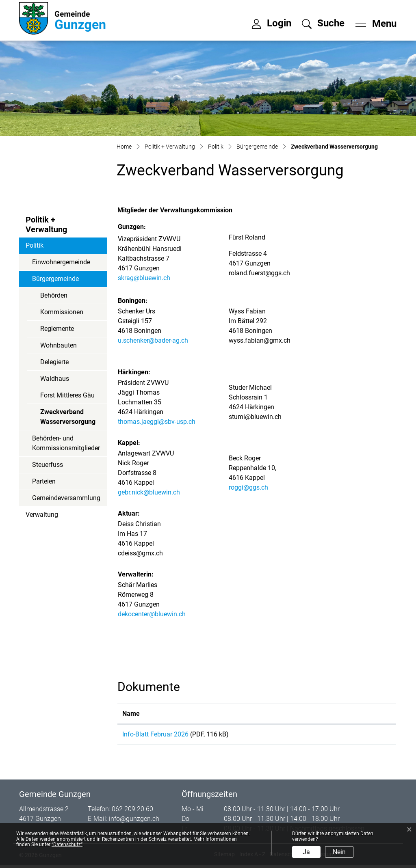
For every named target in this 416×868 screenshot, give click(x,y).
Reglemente (57, 329)
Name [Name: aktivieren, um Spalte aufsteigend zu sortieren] (131, 714)
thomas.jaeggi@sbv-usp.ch (157, 422)
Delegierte (54, 362)
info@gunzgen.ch (134, 822)
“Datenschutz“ (67, 844)
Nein (339, 852)
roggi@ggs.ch (248, 487)
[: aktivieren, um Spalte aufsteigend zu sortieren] (359, 714)
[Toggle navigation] (373, 22)
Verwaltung (42, 515)
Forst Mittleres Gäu (67, 395)
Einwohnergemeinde (61, 262)
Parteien (44, 481)
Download (359, 736)
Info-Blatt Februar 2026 (155, 734)
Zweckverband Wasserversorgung (68, 419)
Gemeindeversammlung (66, 498)
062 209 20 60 (132, 812)
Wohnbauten (58, 345)
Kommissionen (62, 312)
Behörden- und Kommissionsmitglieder (66, 443)
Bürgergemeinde (55, 279)
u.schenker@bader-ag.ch (153, 340)
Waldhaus (55, 379)
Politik (35, 245)
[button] (323, 23)
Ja (306, 852)
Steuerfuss (48, 465)
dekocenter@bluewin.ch (152, 614)
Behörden (54, 295)
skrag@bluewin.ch (144, 278)
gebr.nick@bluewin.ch (149, 492)
